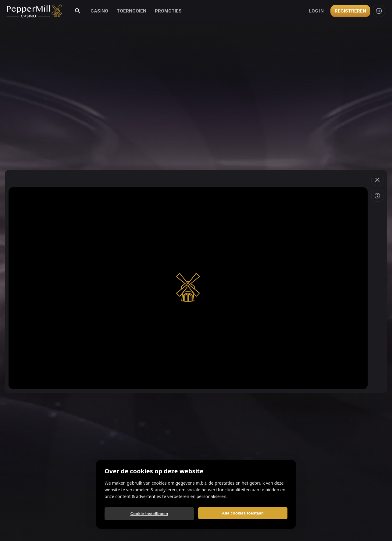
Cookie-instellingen (149, 514)
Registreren (350, 11)
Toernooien (132, 11)
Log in (316, 11)
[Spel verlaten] (377, 180)
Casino (99, 11)
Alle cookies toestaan (243, 513)
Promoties (168, 11)
